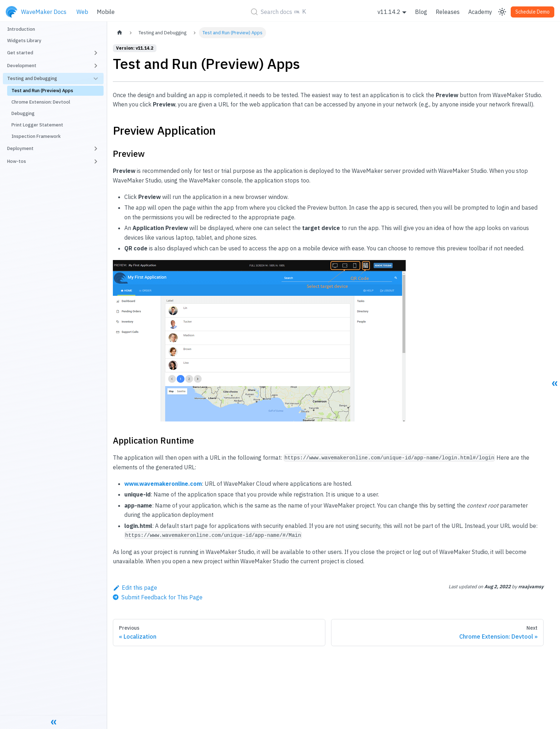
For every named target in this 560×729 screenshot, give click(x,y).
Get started (20, 53)
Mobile (106, 12)
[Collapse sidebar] (54, 722)
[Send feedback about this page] (158, 597)
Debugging (23, 113)
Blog (421, 12)
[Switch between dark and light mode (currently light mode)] (502, 12)
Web (82, 12)
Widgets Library (24, 41)
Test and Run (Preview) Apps (42, 91)
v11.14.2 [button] (389, 12)
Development (22, 66)
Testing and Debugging (32, 78)
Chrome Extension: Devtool (41, 102)
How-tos (17, 161)
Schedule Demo (532, 12)
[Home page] (120, 33)
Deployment (20, 148)
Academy (480, 12)
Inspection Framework (36, 136)
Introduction (21, 29)
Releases (448, 12)
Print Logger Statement (37, 125)
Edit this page (135, 588)
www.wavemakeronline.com (163, 484)
